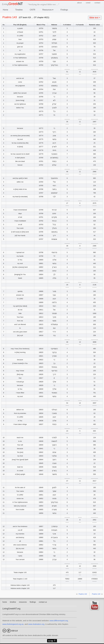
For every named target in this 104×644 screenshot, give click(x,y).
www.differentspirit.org (59, 621)
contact (97, 3)
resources (23, 602)
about (79, 3)
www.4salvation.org (36, 624)
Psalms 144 (96, 594)
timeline (13, 602)
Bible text (95, 18)
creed (88, 3)
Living (12, 4)
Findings (64, 10)
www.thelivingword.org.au (13, 624)
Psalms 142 (83, 594)
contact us (43, 602)
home (5, 602)
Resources (48, 10)
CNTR (32, 10)
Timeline (19, 10)
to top (52, 641)
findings (33, 602)
